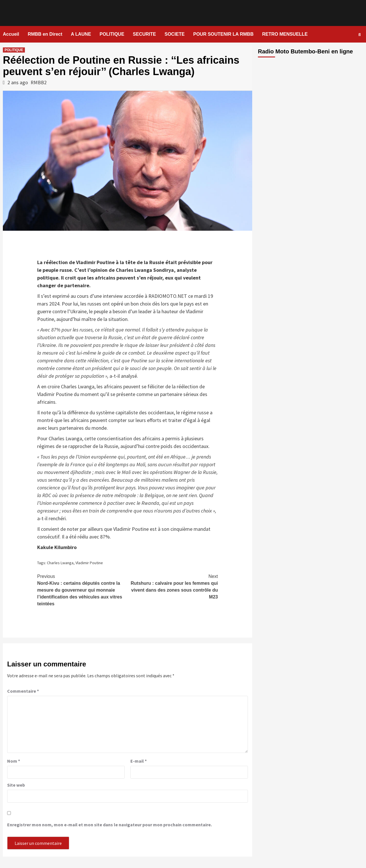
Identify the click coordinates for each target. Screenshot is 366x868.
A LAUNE (81, 34)
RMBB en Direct (45, 34)
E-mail (139, 761)
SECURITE (145, 34)
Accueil (11, 34)
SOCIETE (174, 34)
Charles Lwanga (60, 563)
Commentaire (23, 691)
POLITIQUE (112, 34)
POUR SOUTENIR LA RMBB (223, 34)
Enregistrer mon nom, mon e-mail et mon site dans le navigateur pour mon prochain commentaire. (110, 825)
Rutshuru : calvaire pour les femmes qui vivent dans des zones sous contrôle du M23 (173, 586)
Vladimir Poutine (89, 563)
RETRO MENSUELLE (285, 34)
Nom (14, 761)
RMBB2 (39, 82)
